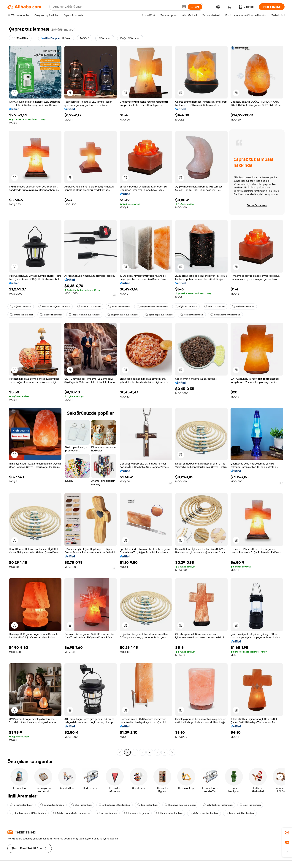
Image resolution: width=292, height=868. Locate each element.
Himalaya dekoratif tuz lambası (28, 813)
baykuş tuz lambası (89, 306)
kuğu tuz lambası (21, 306)
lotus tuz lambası (119, 306)
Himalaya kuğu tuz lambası (54, 306)
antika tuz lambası (21, 315)
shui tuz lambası (215, 306)
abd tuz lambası (81, 805)
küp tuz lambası (147, 805)
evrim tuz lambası (243, 306)
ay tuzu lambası (107, 813)
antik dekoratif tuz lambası (115, 805)
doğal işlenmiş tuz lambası (84, 315)
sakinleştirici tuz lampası (218, 805)
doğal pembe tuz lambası (225, 315)
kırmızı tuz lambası (192, 315)
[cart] (230, 7)
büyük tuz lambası (186, 306)
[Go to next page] (172, 752)
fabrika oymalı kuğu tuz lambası (72, 813)
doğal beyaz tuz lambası (204, 813)
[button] (15, 93)
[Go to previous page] (120, 752)
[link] (287, 833)
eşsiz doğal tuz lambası (159, 315)
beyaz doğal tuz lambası (240, 813)
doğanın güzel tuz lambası (123, 315)
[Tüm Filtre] (20, 38)
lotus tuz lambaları (22, 805)
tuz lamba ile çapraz (137, 813)
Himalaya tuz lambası (169, 813)
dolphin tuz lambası (52, 805)
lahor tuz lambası (51, 315)
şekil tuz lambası (250, 805)
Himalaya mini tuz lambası (180, 805)
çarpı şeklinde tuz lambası (152, 306)
